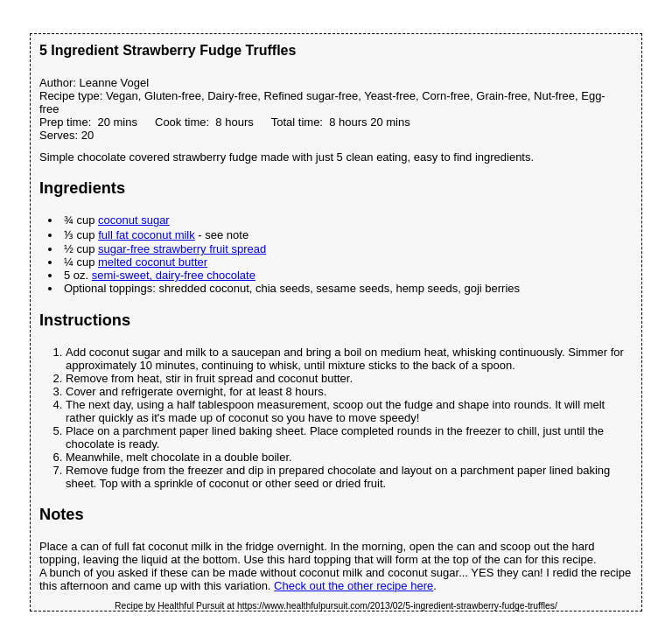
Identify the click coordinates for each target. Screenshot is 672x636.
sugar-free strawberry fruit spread (182, 249)
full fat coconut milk (147, 235)
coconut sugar (134, 220)
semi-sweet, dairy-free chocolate (174, 275)
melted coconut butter (153, 262)
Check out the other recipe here (353, 586)
